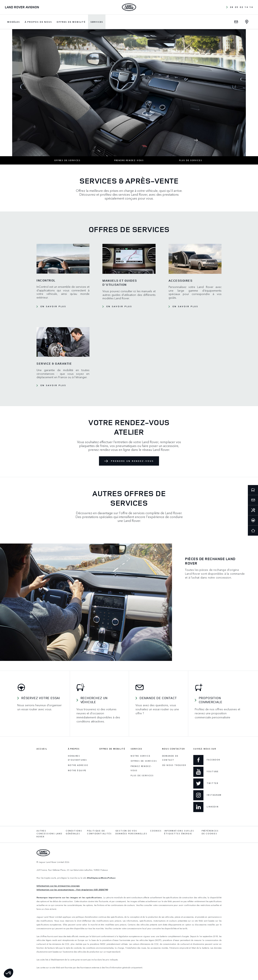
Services (97, 22)
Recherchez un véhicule (94, 700)
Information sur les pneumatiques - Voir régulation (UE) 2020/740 (72, 890)
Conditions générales (74, 832)
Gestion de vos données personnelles (131, 832)
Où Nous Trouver (174, 765)
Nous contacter (173, 749)
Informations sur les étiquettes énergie (179, 832)
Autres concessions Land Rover (49, 834)
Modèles (14, 22)
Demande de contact (158, 698)
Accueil (42, 749)
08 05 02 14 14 (240, 7)
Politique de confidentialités (99, 832)
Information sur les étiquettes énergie (58, 886)
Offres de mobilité (71, 22)
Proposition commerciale (211, 700)
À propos (74, 749)
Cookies (156, 831)
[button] (9, 973)
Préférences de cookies (210, 832)
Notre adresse (78, 765)
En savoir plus (53, 306)
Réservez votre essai (41, 698)
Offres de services (67, 160)
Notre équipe (77, 770)
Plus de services (191, 160)
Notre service (140, 756)
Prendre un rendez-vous (132, 461)
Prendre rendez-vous (129, 160)
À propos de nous (38, 22)
